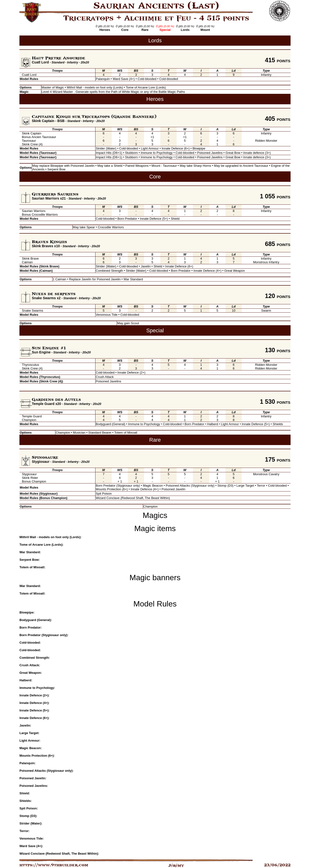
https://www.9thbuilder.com (54, 865)
